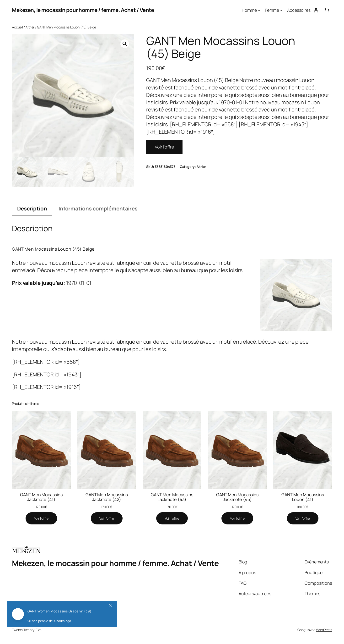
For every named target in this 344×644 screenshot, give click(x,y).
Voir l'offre (164, 147)
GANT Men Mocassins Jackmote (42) (107, 497)
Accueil (17, 27)
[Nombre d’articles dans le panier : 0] (327, 10)
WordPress (324, 630)
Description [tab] (32, 209)
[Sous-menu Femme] (281, 10)
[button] (125, 44)
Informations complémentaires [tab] (98, 209)
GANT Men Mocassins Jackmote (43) (172, 497)
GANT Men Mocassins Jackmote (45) (237, 497)
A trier (30, 27)
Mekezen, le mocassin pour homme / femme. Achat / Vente (83, 10)
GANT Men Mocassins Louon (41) (303, 497)
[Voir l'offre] (41, 518)
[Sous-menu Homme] (259, 10)
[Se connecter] (316, 10)
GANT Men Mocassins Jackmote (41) (41, 497)
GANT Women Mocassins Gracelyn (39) (59, 611)
